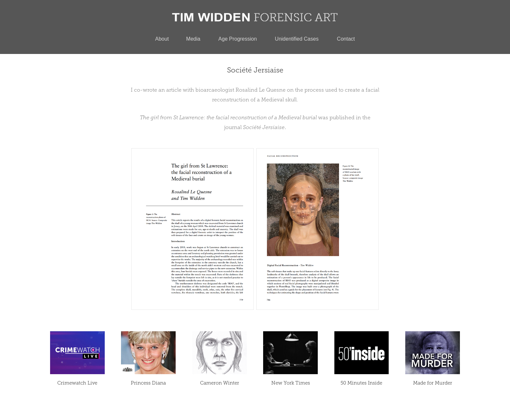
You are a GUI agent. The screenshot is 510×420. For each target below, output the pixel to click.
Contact (346, 39)
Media (193, 39)
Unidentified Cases (297, 39)
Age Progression (237, 39)
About (162, 39)
